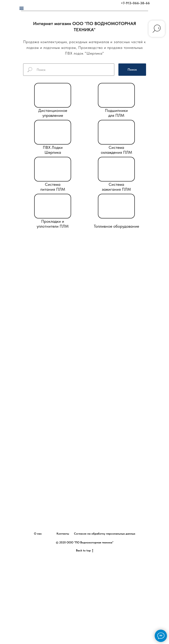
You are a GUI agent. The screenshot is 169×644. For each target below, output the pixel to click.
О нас (38, 534)
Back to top (85, 551)
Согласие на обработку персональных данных (105, 534)
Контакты (63, 534)
